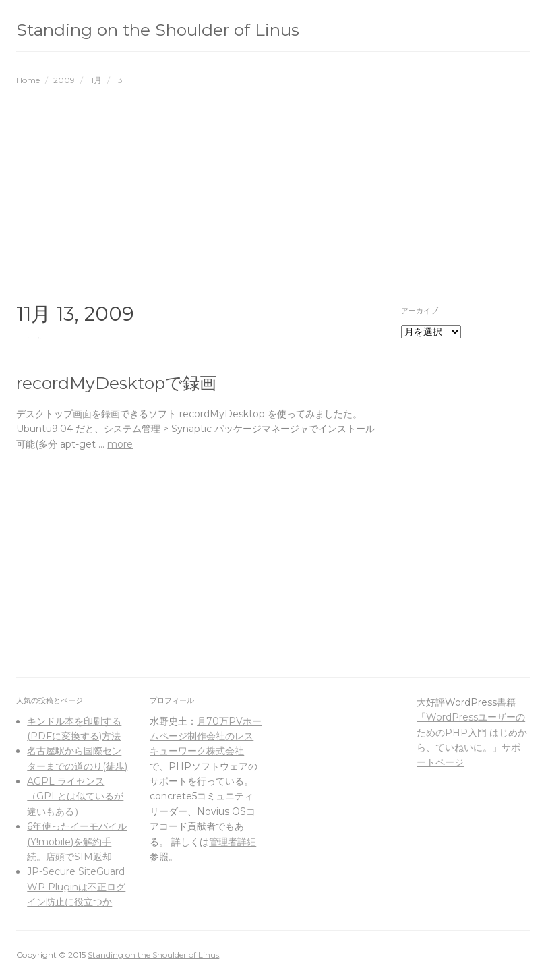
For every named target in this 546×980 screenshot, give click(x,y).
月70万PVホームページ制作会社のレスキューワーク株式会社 (206, 736)
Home (28, 80)
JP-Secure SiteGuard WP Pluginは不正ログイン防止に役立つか (76, 887)
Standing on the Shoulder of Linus (158, 30)
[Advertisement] (273, 187)
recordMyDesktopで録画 (116, 383)
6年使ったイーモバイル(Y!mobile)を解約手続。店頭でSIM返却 (77, 841)
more (120, 444)
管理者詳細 (233, 842)
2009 (64, 80)
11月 (95, 80)
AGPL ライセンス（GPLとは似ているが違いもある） (75, 796)
